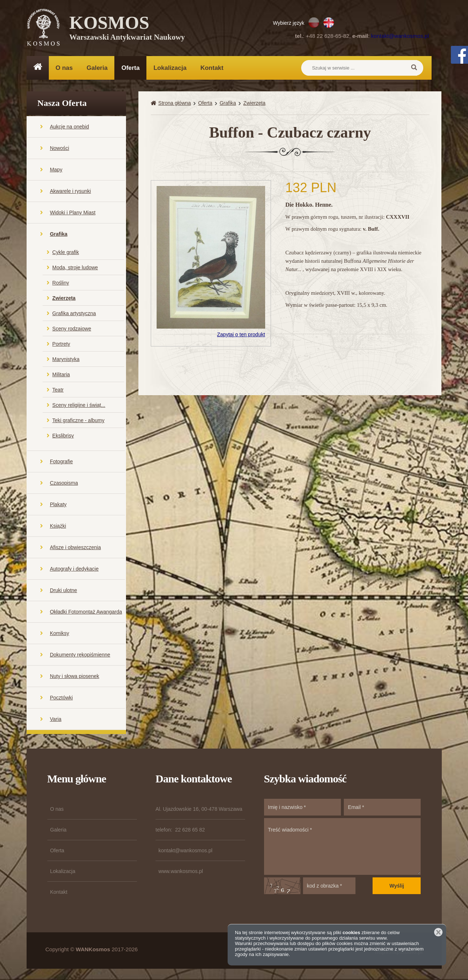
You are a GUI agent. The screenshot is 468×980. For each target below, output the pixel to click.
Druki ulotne (64, 591)
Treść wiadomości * (343, 847)
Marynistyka (66, 360)
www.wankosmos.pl (181, 872)
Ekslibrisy (63, 436)
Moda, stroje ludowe (75, 268)
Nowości (60, 148)
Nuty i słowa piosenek (74, 677)
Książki (58, 526)
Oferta (130, 68)
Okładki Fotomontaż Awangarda (86, 612)
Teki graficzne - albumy (78, 421)
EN (329, 23)
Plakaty (58, 505)
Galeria (97, 68)
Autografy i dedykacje (74, 569)
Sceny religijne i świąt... (79, 405)
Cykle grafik (66, 253)
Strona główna (175, 103)
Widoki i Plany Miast (73, 213)
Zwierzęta (64, 298)
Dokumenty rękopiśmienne (80, 655)
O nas (64, 68)
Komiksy (60, 634)
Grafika (59, 234)
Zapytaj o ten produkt (241, 335)
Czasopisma (64, 483)
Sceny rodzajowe (72, 329)
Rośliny (61, 283)
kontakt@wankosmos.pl (400, 36)
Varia (56, 719)
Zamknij (438, 932)
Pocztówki (61, 698)
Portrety (61, 344)
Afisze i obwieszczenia (75, 548)
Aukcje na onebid (69, 127)
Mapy (56, 170)
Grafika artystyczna (74, 314)
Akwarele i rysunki (70, 191)
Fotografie (61, 462)
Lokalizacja (170, 68)
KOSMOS (127, 29)
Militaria (61, 375)
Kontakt (212, 68)
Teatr (58, 390)
